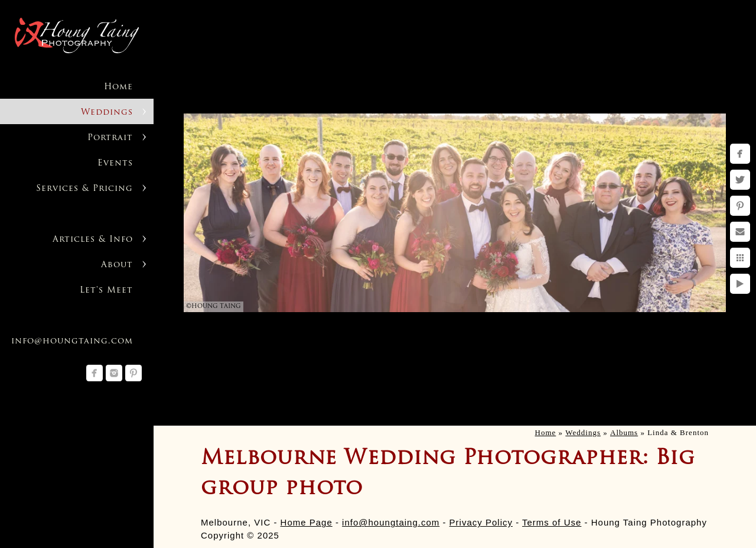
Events (115, 163)
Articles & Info (93, 240)
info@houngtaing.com (391, 522)
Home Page (307, 522)
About (117, 265)
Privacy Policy (481, 522)
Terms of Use (552, 522)
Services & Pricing (84, 189)
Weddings (107, 113)
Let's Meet (106, 291)
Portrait (110, 138)
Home (118, 87)
